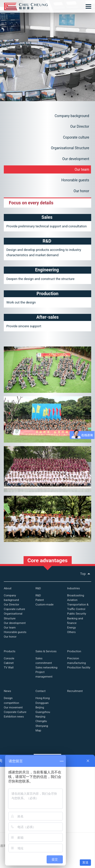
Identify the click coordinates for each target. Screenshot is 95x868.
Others (71, 632)
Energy (71, 627)
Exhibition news (14, 717)
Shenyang (42, 726)
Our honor (81, 191)
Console (9, 658)
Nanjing (40, 717)
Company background (72, 116)
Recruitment (75, 691)
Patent (40, 600)
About (8, 588)
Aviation (72, 600)
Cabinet (9, 663)
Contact (41, 691)
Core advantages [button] (48, 560)
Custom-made (44, 604)
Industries (73, 588)
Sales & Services (46, 651)
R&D (38, 588)
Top (86, 574)
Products (10, 651)
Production (74, 651)
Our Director (80, 126)
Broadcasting (76, 595)
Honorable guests (75, 180)
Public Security (77, 614)
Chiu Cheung (26, 6)
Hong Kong (43, 698)
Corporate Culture (15, 712)
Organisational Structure (70, 148)
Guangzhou (43, 712)
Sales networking (46, 667)
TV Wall (9, 667)
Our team (82, 169)
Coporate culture (76, 137)
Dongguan (42, 703)
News (7, 691)
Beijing (40, 707)
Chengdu (41, 721)
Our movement (13, 707)
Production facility (79, 667)
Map (38, 730)
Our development (76, 159)
